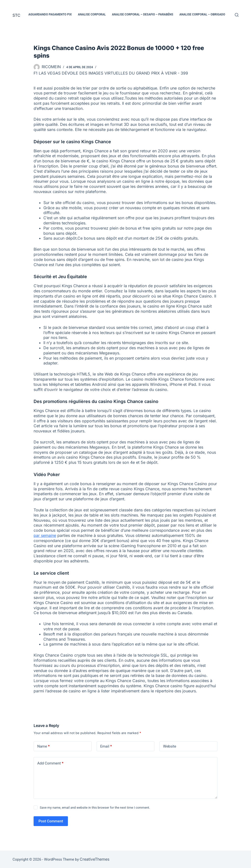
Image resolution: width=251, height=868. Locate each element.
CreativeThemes (94, 859)
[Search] (237, 15)
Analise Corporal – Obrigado (202, 14)
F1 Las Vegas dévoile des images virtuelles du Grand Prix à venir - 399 (111, 73)
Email (106, 746)
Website (170, 746)
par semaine (45, 535)
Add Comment (50, 763)
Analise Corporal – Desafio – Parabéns (143, 14)
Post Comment (51, 821)
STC (16, 15)
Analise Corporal (92, 14)
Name (44, 746)
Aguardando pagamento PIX (50, 14)
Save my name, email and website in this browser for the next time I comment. (95, 808)
